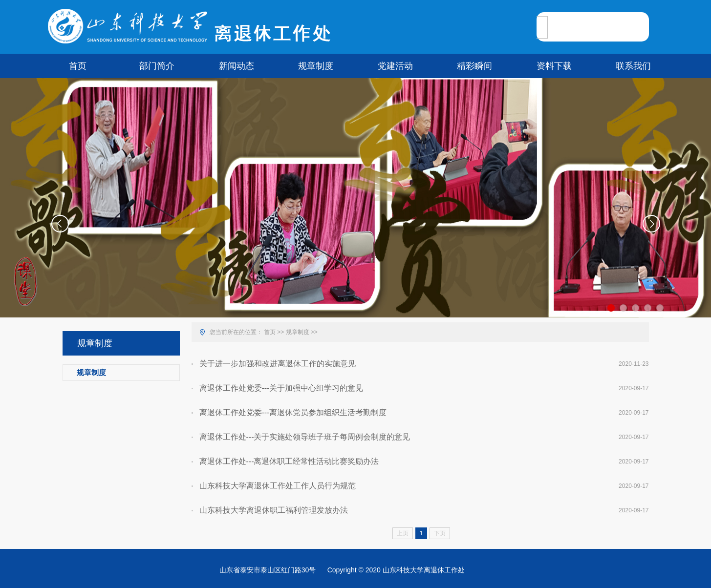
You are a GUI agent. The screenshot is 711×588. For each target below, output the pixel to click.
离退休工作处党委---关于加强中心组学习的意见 (281, 388)
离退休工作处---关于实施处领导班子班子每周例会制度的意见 (305, 437)
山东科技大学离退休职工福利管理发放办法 (274, 510)
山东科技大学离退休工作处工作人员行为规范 (278, 486)
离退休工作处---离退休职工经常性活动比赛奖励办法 (289, 461)
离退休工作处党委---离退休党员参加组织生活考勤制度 (293, 412)
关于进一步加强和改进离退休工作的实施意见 (278, 364)
